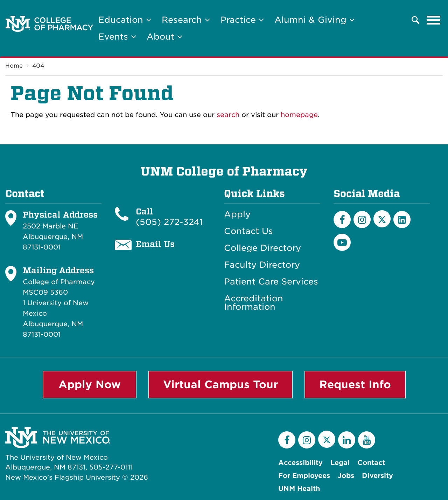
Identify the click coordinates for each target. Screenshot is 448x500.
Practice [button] (242, 20)
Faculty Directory (262, 265)
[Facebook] (342, 220)
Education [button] (125, 20)
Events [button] (117, 37)
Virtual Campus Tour (220, 384)
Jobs (346, 476)
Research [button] (186, 20)
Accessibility (300, 463)
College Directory (262, 248)
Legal (340, 463)
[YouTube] (342, 242)
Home (14, 66)
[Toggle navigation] (434, 20)
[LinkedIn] (402, 220)
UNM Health (299, 489)
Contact (371, 463)
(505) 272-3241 (169, 222)
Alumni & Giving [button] (314, 20)
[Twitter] (382, 219)
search (228, 115)
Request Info (355, 384)
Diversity (377, 476)
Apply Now (90, 384)
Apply (237, 214)
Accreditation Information (254, 303)
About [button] (164, 37)
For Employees (304, 476)
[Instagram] (362, 220)
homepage (299, 115)
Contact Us (248, 231)
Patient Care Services (271, 282)
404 (38, 66)
